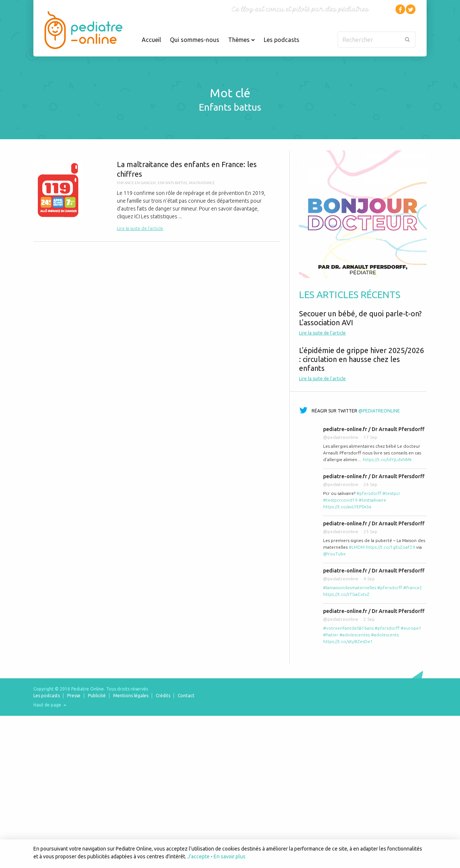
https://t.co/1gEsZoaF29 (390, 547)
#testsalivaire (372, 500)
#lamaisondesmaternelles (350, 588)
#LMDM (357, 547)
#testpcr (391, 493)
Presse (74, 696)
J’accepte (198, 856)
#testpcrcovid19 (340, 500)
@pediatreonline (379, 411)
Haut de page (50, 705)
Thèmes (241, 40)
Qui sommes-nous (195, 40)
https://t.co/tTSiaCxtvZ (346, 594)
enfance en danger (136, 183)
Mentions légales (131, 696)
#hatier (331, 635)
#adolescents (385, 635)
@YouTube (334, 554)
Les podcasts (282, 40)
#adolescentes (355, 635)
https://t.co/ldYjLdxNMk (387, 459)
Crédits (163, 696)
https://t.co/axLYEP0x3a (347, 507)
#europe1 (411, 628)
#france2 (413, 588)
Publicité (97, 696)
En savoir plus (230, 856)
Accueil (151, 40)
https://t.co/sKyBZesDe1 (348, 641)
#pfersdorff (369, 493)
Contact (186, 696)
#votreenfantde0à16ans (348, 628)
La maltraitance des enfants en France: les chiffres (157, 196)
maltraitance (202, 183)
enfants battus (172, 183)
